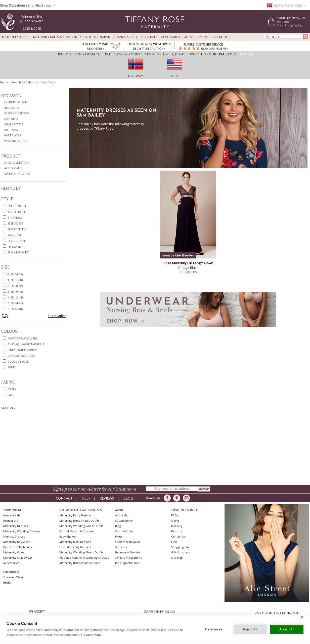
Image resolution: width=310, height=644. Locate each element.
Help (86, 498)
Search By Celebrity (25, 82)
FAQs (175, 515)
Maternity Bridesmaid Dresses (80, 563)
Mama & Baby (127, 37)
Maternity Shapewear (18, 558)
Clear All (8, 408)
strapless (15, 218)
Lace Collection (16, 162)
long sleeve (17, 241)
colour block (18, 362)
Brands (202, 37)
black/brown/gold (22, 356)
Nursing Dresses (16, 113)
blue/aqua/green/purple (26, 344)
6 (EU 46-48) (15, 309)
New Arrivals (12, 515)
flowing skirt (18, 252)
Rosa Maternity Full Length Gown (188, 263)
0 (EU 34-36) (15, 274)
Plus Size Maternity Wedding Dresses (84, 558)
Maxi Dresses (14, 124)
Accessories (170, 37)
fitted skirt (16, 247)
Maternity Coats (17, 174)
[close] (302, 617)
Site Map (177, 558)
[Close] (247, 54)
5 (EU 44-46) (15, 303)
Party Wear (13, 135)
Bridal (7, 582)
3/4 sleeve (15, 235)
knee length (17, 212)
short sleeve (17, 229)
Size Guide (57, 316)
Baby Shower (68, 536)
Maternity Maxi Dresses (75, 542)
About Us (121, 515)
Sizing (175, 521)
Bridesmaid (12, 130)
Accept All (287, 629)
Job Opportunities (127, 563)
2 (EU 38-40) (15, 286)
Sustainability (124, 521)
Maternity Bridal (16, 37)
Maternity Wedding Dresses (22, 531)
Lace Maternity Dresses (75, 547)
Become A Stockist (128, 552)
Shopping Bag (180, 547)
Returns (176, 531)
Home (4, 82)
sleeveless (15, 223)
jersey (12, 389)
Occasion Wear (13, 577)
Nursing (106, 37)
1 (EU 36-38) (15, 280)
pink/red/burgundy (22, 350)
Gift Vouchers (181, 552)
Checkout (219, 37)
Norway (136, 76)
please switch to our (206, 54)
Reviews (107, 498)
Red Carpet (12, 108)
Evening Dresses (16, 102)
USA (174, 76)
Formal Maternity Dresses (77, 531)
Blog (128, 498)
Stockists (121, 547)
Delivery (177, 526)
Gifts (188, 37)
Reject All (250, 629)
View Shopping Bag (290, 25)
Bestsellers (11, 521)
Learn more (93, 635)
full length (17, 206)
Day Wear (11, 119)
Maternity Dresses (47, 37)
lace (11, 395)
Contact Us (178, 536)
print (12, 367)
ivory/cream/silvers (23, 338)
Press (119, 536)
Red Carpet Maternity (18, 547)
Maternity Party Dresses (75, 515)
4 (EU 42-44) (15, 297)
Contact (64, 498)
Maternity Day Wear (17, 542)
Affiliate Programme (129, 558)
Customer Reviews (128, 542)
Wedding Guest (16, 141)
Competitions (124, 531)
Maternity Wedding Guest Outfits (81, 526)
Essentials (149, 37)
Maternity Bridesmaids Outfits (79, 521)
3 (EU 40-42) (15, 292)
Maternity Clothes (81, 37)
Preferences (214, 629)
